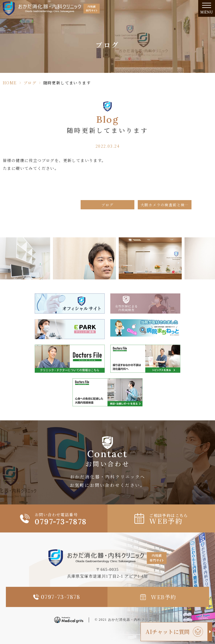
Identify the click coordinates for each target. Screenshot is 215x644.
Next (210, 256)
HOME (10, 83)
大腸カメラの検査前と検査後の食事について (166, 205)
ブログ (30, 83)
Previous (5, 256)
